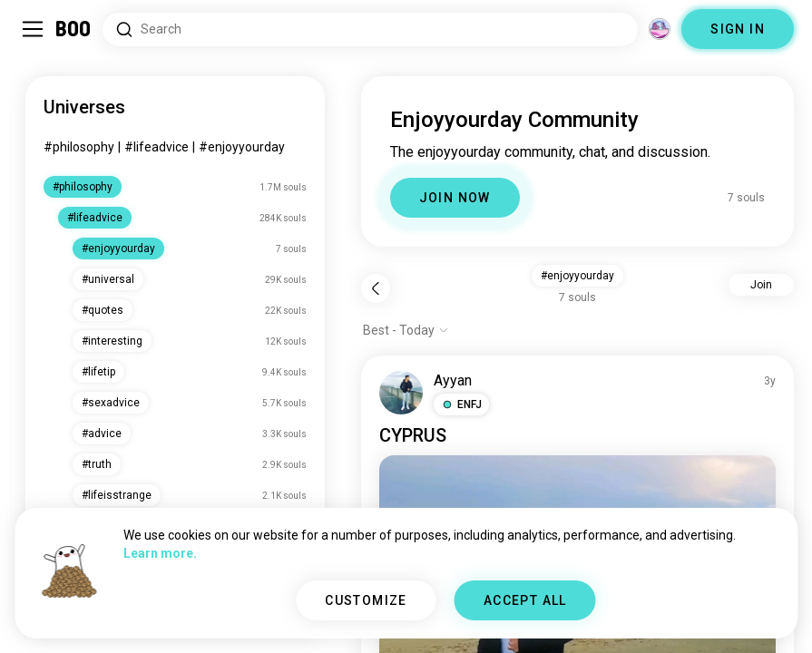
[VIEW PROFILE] (401, 393)
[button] (461, 404)
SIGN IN (738, 29)
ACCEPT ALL (525, 600)
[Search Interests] (370, 29)
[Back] (376, 288)
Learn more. (160, 553)
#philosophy (79, 147)
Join (761, 285)
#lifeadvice (157, 147)
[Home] (74, 29)
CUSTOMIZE (366, 600)
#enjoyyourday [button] (577, 276)
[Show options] (406, 330)
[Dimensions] (660, 29)
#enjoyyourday (242, 147)
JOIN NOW (455, 198)
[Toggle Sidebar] (33, 29)
